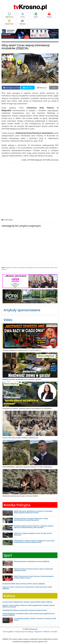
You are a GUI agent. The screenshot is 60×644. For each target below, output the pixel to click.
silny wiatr (47, 267)
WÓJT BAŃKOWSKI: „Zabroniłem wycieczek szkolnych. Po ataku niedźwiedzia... (28, 467)
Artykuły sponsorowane (22, 310)
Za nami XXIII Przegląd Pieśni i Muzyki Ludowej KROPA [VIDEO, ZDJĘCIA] (27, 602)
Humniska (14, 267)
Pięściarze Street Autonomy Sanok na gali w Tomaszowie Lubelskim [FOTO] (33, 570)
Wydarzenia (9, 22)
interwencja (21, 267)
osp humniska (39, 267)
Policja (49, 15)
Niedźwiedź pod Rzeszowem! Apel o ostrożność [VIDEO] (20, 496)
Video (8, 320)
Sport (36, 15)
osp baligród (30, 267)
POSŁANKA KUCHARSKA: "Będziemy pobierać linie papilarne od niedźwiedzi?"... (28, 408)
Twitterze (28, 88)
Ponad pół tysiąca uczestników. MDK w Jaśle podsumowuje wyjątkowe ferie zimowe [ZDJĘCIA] (29, 614)
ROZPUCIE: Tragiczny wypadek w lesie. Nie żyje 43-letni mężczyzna (33, 534)
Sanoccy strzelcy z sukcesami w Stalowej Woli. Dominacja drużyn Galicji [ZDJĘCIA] (27, 588)
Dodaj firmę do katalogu (24, 632)
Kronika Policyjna (17, 505)
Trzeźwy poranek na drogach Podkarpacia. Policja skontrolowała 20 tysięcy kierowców (31, 519)
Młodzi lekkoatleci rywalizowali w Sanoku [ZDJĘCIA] (31, 561)
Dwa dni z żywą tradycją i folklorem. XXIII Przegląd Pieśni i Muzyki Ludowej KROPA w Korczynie (29, 606)
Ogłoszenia (9, 15)
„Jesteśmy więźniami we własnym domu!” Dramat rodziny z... (22, 350)
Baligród (7, 267)
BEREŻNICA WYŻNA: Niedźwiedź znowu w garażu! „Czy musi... (22, 379)
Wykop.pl (42, 88)
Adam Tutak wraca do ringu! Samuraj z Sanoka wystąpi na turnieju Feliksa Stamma (34, 577)
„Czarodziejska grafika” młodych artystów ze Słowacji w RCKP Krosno (35, 619)
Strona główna (8, 632)
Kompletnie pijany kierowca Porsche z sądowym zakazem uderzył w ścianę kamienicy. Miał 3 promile (34, 527)
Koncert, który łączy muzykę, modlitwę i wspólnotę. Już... (21, 438)
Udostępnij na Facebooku (12, 88)
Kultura (9, 596)
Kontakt (54, 632)
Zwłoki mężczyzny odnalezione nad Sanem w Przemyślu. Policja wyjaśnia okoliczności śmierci (33, 512)
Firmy (23, 15)
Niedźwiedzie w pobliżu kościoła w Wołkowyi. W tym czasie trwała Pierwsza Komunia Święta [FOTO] (34, 541)
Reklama (23, 22)
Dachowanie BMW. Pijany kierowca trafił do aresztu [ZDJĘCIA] (24, 584)
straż (52, 267)
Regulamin (39, 632)
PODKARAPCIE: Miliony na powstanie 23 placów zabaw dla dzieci (25, 610)
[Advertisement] (30, 245)
